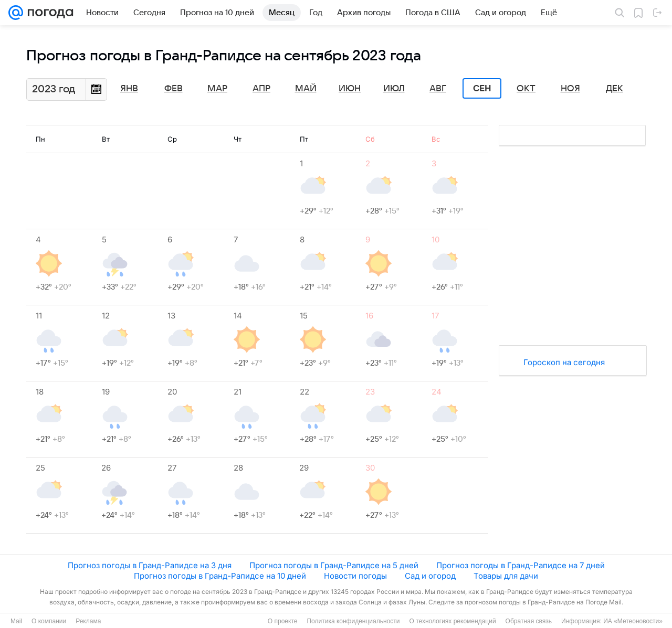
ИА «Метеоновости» (633, 621)
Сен (482, 89)
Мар (217, 89)
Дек (615, 89)
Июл (394, 89)
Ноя (570, 89)
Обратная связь (529, 621)
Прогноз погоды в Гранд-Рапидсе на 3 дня (150, 565)
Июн (350, 89)
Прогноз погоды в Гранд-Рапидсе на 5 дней (334, 565)
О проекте (283, 621)
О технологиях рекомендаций (452, 621)
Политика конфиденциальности (353, 621)
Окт (526, 89)
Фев (174, 89)
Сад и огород (430, 576)
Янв (129, 89)
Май (306, 89)
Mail (16, 621)
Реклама (88, 621)
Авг (438, 89)
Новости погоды (355, 576)
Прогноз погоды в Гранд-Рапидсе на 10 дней (220, 576)
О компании (49, 621)
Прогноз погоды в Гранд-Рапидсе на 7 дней (521, 565)
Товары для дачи (506, 576)
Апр (261, 89)
